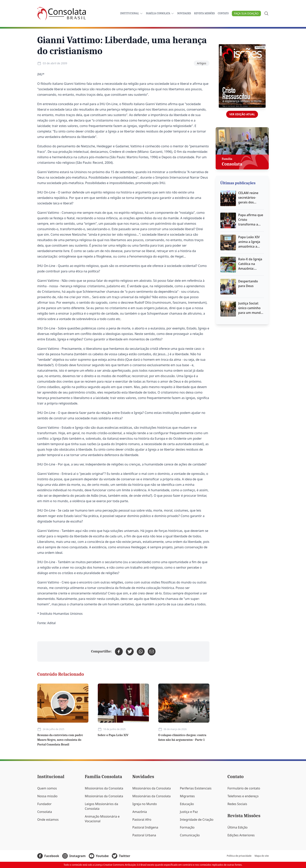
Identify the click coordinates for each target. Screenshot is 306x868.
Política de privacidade (239, 856)
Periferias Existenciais (196, 788)
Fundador (44, 804)
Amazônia (140, 812)
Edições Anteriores (241, 835)
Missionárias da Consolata (104, 796)
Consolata (45, 812)
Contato (223, 13)
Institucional (132, 13)
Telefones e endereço (243, 796)
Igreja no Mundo (145, 804)
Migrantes (187, 796)
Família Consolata (160, 13)
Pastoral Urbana (144, 835)
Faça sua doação (246, 13)
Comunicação (190, 835)
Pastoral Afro (142, 820)
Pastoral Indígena (145, 827)
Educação (187, 804)
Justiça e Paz (189, 812)
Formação (187, 827)
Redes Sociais (237, 804)
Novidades (184, 13)
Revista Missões (204, 13)
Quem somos (47, 788)
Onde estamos (48, 820)
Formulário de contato (244, 788)
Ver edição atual (242, 114)
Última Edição (237, 827)
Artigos (201, 63)
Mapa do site (262, 856)
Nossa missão (47, 796)
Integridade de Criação (197, 820)
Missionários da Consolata (104, 788)
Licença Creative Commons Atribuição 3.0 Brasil (121, 865)
